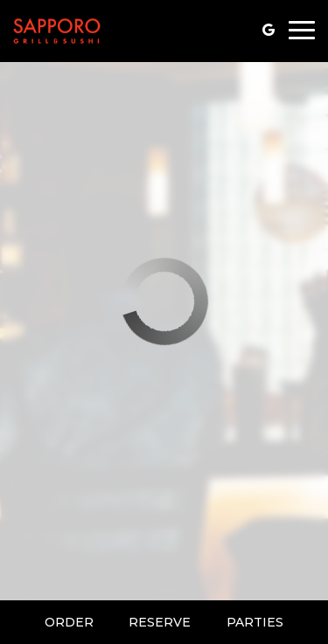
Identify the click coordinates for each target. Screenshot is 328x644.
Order (69, 622)
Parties (255, 622)
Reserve (160, 622)
